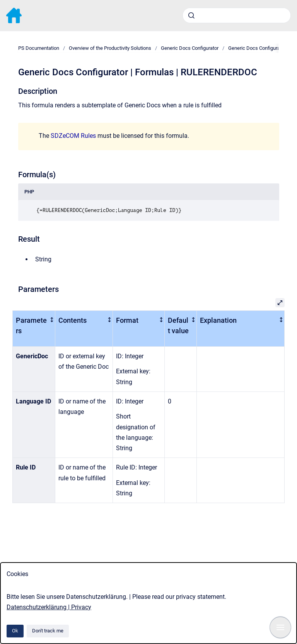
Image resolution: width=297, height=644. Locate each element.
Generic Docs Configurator (190, 48)
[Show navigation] (280, 627)
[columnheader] (34, 328)
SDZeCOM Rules (73, 136)
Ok (15, 631)
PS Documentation (39, 48)
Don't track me (48, 631)
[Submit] (191, 15)
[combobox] (237, 15)
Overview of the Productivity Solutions (110, 48)
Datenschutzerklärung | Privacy (49, 607)
